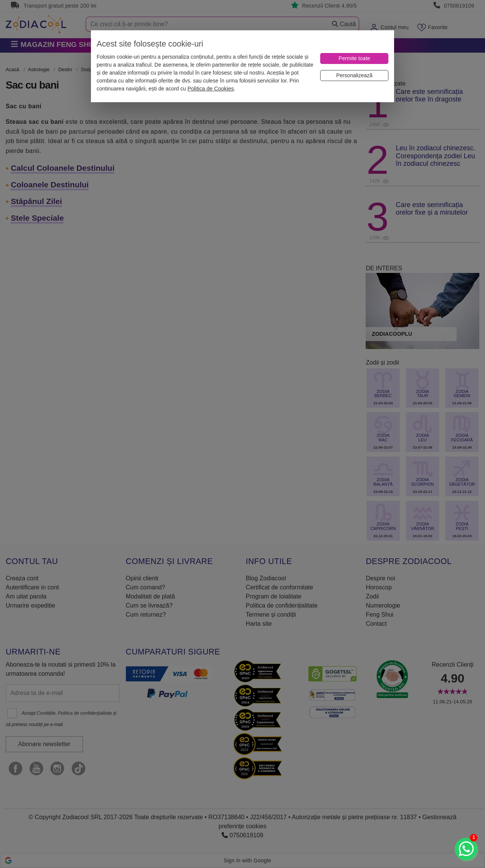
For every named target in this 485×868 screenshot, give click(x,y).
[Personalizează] (354, 76)
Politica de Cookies (211, 89)
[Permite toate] (354, 58)
